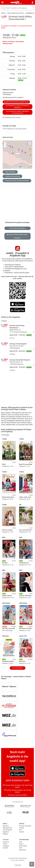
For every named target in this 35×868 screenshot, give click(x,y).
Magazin (5, 834)
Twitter (5, 844)
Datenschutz (23, 846)
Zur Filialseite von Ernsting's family (15, 129)
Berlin (20, 3)
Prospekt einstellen (25, 826)
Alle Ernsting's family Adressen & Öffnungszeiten (18, 112)
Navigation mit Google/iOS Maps (17, 181)
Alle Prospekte (18, 668)
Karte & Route (8, 137)
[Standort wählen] (33, 2)
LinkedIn (5, 848)
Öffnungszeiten (7, 828)
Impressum (23, 850)
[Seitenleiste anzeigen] (32, 864)
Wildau (3, 13)
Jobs (21, 842)
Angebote (6, 832)
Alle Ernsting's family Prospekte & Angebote (17, 107)
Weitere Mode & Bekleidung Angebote (17, 236)
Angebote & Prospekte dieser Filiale (16, 102)
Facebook (6, 842)
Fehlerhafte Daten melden (12, 118)
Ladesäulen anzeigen (12, 176)
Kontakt (22, 832)
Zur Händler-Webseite (17, 228)
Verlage (22, 828)
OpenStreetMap (22, 168)
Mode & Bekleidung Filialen (16, 13)
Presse (21, 844)
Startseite (6, 826)
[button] (30, 143)
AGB (20, 848)
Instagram (6, 846)
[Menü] (2, 2)
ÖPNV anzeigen (10, 172)
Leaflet (15, 168)
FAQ (20, 830)
